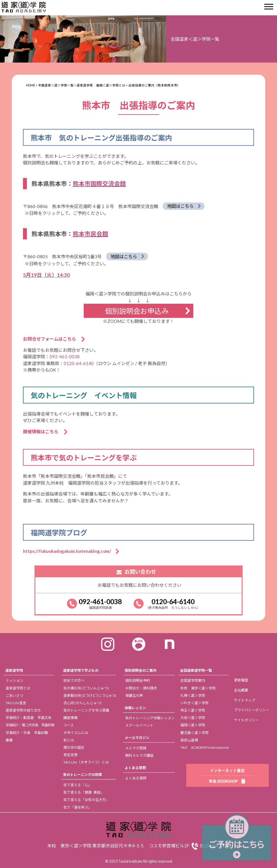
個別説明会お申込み (137, 311)
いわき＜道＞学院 (194, 703)
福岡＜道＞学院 (193, 725)
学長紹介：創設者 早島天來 (29, 718)
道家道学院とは (18, 688)
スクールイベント (139, 725)
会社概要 (241, 690)
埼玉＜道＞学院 (193, 710)
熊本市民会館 (90, 234)
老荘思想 (70, 755)
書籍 (9, 740)
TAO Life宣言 (16, 703)
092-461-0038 (65, 357)
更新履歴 (241, 680)
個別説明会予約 (138, 680)
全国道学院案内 (193, 680)
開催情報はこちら (43, 431)
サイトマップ (245, 700)
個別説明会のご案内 (141, 670)
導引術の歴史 (74, 747)
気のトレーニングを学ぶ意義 (86, 710)
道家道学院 (14, 670)
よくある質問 (135, 768)
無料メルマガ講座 (139, 755)
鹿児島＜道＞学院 (194, 733)
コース (69, 725)
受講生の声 (134, 695)
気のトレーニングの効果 (83, 775)
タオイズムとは (76, 733)
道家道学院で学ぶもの (81, 670)
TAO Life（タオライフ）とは (86, 762)
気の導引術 (86, 688)
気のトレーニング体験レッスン (150, 718)
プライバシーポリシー (252, 710)
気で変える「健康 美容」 (84, 792)
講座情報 (70, 718)
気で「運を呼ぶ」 (78, 807)
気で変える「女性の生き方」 (86, 800)
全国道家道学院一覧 (196, 670)
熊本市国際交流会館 (99, 184)
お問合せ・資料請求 (141, 688)
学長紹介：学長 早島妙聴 (27, 733)
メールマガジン (137, 738)
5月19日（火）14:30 (46, 275)
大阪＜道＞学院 (193, 718)
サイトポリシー (246, 720)
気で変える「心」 (78, 785)
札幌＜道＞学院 (193, 695)
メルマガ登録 (136, 748)
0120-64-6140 (79, 363)
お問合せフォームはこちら (52, 339)
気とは (69, 740)
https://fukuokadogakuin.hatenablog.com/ (69, 551)
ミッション (14, 680)
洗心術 (83, 703)
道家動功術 (90, 695)
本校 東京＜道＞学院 (198, 688)
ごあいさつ (14, 695)
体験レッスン (135, 708)
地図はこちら (180, 206)
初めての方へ (74, 680)
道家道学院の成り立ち (23, 710)
